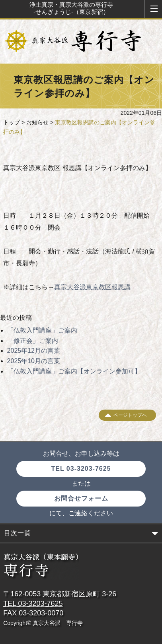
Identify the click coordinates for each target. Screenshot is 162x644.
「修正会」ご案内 (33, 341)
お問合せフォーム (81, 498)
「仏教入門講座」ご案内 (42, 330)
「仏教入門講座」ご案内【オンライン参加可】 (74, 371)
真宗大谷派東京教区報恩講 (92, 287)
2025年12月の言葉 (34, 351)
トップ (12, 122)
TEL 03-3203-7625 (81, 469)
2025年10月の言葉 (34, 361)
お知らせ (37, 122)
